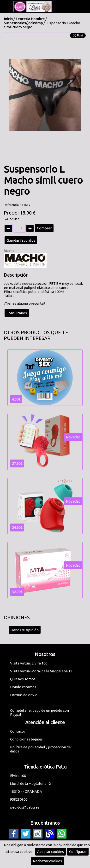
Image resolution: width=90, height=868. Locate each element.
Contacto (18, 731)
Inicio (8, 19)
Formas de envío (24, 695)
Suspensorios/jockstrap (23, 23)
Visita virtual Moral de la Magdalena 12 (41, 671)
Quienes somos (23, 679)
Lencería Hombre (30, 19)
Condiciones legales (26, 739)
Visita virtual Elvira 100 (29, 663)
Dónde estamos (23, 687)
